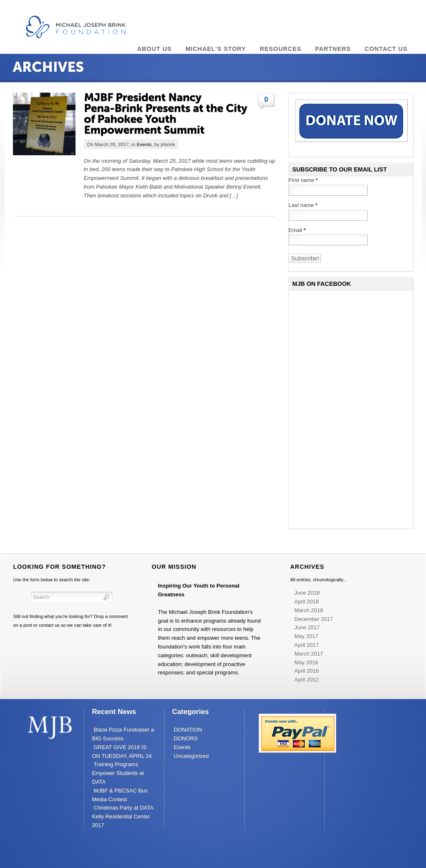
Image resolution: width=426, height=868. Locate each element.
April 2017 (307, 645)
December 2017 (314, 619)
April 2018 (307, 602)
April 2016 (307, 671)
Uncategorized (192, 756)
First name (303, 180)
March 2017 (309, 654)
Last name (303, 205)
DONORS (186, 738)
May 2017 (306, 636)
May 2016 (306, 662)
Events (144, 144)
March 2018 (309, 610)
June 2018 (307, 593)
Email (297, 230)
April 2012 (307, 680)
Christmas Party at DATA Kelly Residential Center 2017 (123, 816)
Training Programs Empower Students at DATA (118, 773)
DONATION (188, 730)
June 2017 (307, 627)
